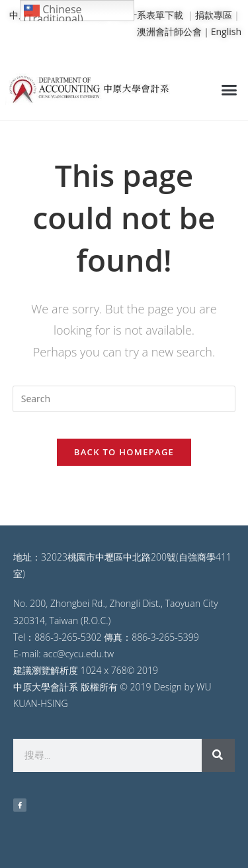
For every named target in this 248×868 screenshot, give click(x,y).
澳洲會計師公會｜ (174, 31)
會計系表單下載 (151, 15)
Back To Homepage (124, 452)
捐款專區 (214, 15)
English (226, 31)
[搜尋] (218, 755)
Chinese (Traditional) (54, 12)
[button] (229, 90)
